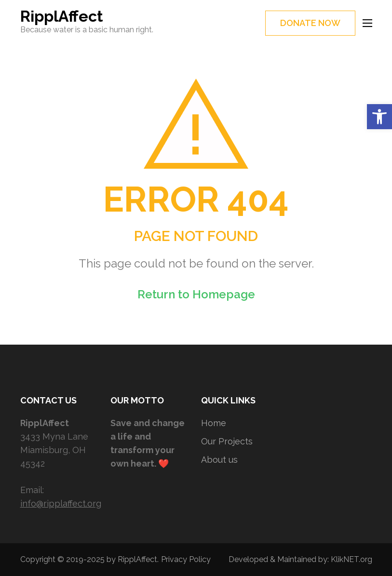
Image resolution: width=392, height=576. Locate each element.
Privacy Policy (186, 559)
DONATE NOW (310, 23)
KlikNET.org (351, 559)
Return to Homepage (196, 294)
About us (219, 460)
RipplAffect (62, 16)
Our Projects (227, 441)
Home (214, 423)
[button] (379, 117)
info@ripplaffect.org (61, 503)
